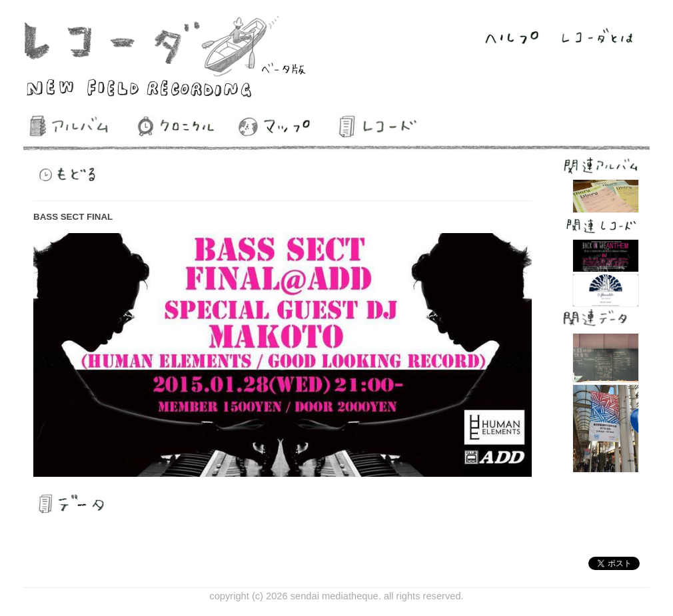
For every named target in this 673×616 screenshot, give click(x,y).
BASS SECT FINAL (73, 217)
